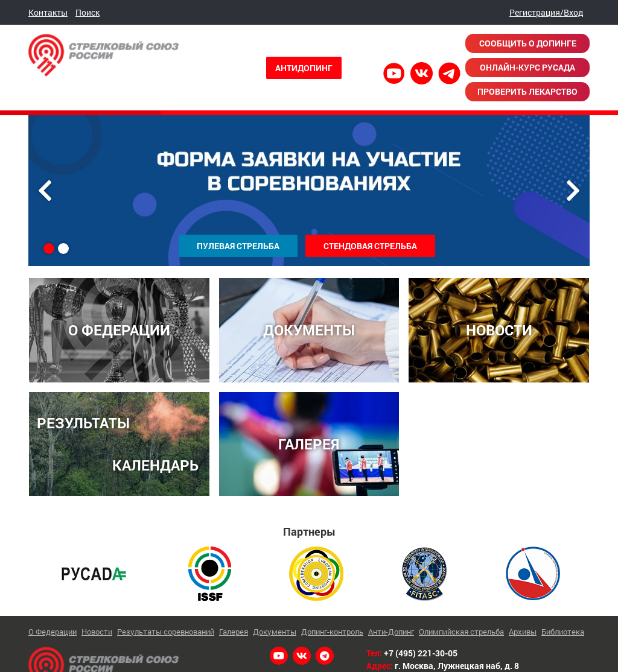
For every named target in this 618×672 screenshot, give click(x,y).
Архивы (523, 629)
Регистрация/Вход (546, 12)
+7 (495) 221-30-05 (421, 651)
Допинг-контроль (332, 629)
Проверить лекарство (527, 91)
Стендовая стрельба (370, 246)
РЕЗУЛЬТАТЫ (83, 421)
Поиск (88, 12)
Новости (97, 629)
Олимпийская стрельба (461, 629)
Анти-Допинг (391, 629)
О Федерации (53, 629)
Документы (275, 629)
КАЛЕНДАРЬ (155, 463)
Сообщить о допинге (528, 43)
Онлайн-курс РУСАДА (527, 67)
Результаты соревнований (166, 629)
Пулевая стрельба (238, 246)
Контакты (48, 12)
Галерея (234, 629)
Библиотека (563, 629)
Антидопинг (304, 68)
